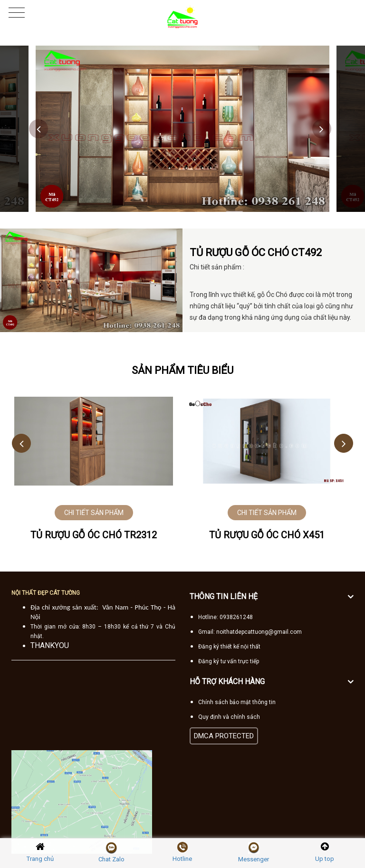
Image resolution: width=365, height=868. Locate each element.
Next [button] (322, 129)
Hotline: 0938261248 (226, 617)
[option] (182, 129)
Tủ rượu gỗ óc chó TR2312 (94, 535)
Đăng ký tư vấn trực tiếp (229, 661)
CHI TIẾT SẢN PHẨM (94, 513)
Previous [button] (38, 129)
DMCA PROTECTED (224, 736)
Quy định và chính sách (229, 717)
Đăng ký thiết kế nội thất (229, 647)
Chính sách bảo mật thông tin (237, 702)
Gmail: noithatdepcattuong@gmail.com (250, 632)
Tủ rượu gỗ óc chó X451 (267, 535)
